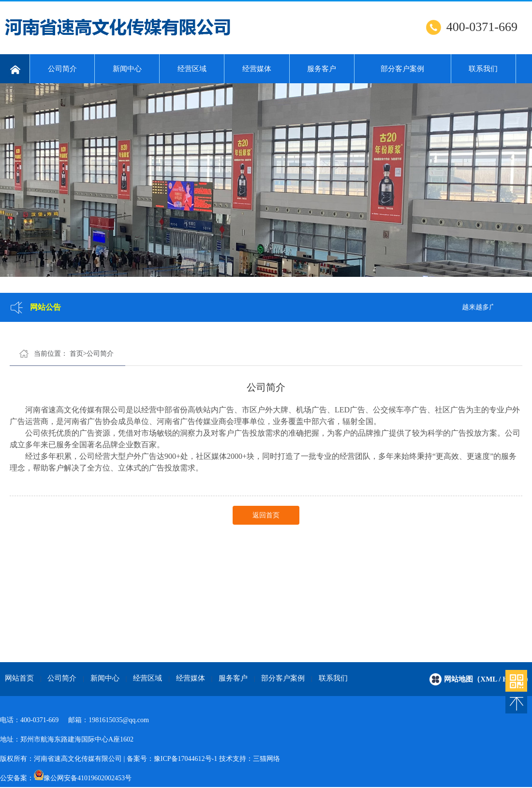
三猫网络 (266, 759)
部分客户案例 (402, 69)
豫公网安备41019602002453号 (88, 778)
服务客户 (322, 69)
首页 (76, 354)
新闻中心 (127, 69)
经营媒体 (257, 69)
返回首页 (266, 515)
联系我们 (483, 69)
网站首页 (19, 678)
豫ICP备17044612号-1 (185, 759)
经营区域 (192, 69)
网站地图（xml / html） (488, 679)
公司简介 (62, 69)
